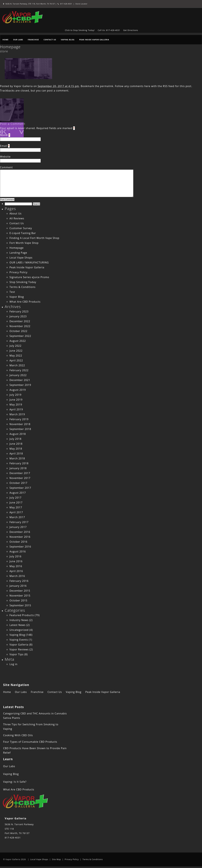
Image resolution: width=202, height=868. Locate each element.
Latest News (17, 625)
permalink (107, 86)
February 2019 (19, 419)
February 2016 (19, 581)
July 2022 (15, 346)
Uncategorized (19, 630)
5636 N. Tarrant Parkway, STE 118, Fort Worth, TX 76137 (29, 4)
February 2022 (19, 370)
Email (4, 146)
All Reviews (17, 218)
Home (6, 40)
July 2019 (15, 395)
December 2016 (20, 532)
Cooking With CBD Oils (18, 735)
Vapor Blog (17, 297)
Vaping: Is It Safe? (15, 782)
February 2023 (19, 311)
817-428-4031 (65, 4)
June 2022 (16, 351)
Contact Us (50, 40)
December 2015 (20, 591)
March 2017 (17, 517)
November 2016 (20, 537)
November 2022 (20, 326)
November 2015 (20, 596)
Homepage (10, 47)
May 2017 (16, 507)
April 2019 (16, 409)
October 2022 (18, 331)
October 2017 (18, 483)
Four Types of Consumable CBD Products (30, 742)
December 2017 (20, 473)
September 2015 (20, 605)
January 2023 (18, 316)
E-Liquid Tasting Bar (23, 233)
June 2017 (16, 503)
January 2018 (18, 468)
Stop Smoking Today (23, 282)
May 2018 (16, 449)
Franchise (33, 40)
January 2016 (18, 586)
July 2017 (15, 498)
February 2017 (19, 522)
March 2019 (17, 414)
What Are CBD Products (25, 302)
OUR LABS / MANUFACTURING (29, 262)
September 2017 (20, 488)
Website (5, 157)
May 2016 (16, 566)
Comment (6, 167)
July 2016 (15, 556)
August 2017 (18, 493)
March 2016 (17, 576)
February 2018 (19, 463)
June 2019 (16, 400)
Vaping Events (19, 640)
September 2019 (20, 385)
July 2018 (15, 439)
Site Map (56, 859)
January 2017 (18, 527)
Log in (13, 664)
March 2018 (17, 458)
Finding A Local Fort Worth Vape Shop (34, 238)
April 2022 (16, 360)
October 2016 (18, 542)
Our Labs (18, 40)
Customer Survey (21, 228)
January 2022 (18, 375)
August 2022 (18, 341)
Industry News (19, 620)
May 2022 (16, 356)
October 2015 (18, 600)
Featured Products (22, 615)
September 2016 (20, 547)
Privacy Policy (18, 272)
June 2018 (16, 444)
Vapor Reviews (19, 649)
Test (12, 292)
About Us (16, 213)
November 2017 (20, 478)
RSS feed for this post (177, 86)
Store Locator (81, 4)
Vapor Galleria (23, 86)
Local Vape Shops (21, 258)
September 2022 (20, 336)
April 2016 (16, 571)
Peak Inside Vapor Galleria (94, 40)
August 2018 (18, 434)
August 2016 (18, 551)
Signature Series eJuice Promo (29, 277)
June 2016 (16, 561)
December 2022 (20, 321)
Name (4, 135)
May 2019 (16, 405)
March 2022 (17, 365)
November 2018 (20, 424)
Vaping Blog (68, 40)
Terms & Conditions (22, 287)
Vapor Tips (16, 654)
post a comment (58, 91)
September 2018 (20, 429)
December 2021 (20, 380)
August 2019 (18, 390)
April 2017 (16, 512)
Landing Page (18, 253)
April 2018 (16, 454)
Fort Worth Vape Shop (24, 243)
